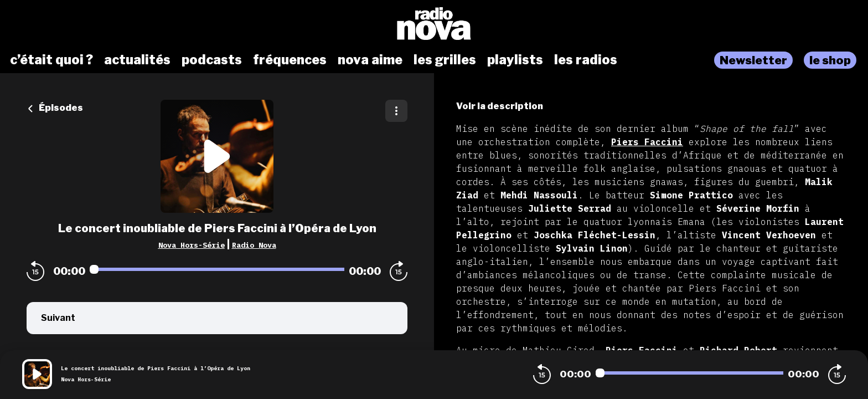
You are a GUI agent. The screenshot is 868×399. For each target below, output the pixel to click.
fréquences (290, 60)
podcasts (212, 60)
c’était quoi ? (51, 60)
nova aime (370, 60)
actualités (137, 60)
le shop (830, 60)
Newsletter (753, 60)
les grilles (445, 60)
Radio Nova (254, 245)
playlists (515, 60)
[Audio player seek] (217, 269)
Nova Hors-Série (192, 245)
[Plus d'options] (396, 111)
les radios (586, 60)
